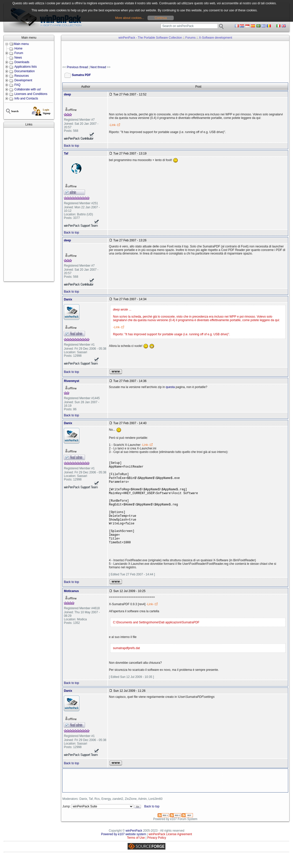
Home (18, 48)
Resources (22, 76)
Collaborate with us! (28, 89)
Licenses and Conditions (31, 94)
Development (23, 80)
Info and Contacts (26, 98)
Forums (191, 38)
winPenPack (134, 842)
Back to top (71, 146)
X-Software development (215, 38)
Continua (161, 18)
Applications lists (26, 67)
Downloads (22, 62)
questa (170, 387)
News (18, 58)
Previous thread (77, 67)
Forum (19, 53)
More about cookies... (130, 18)
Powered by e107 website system (124, 846)
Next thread (98, 67)
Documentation (25, 71)
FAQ (17, 85)
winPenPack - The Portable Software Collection (150, 38)
